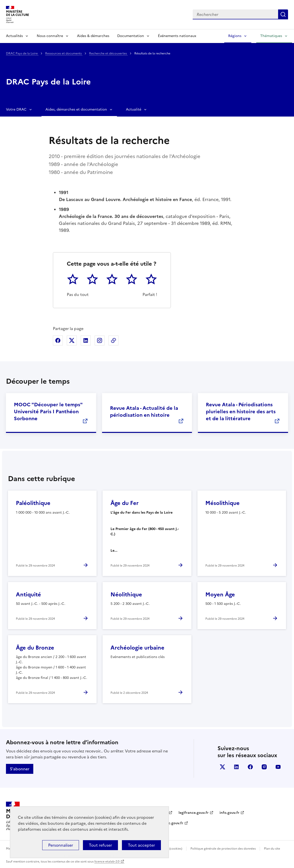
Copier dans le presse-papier (113, 340)
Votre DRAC (16, 109)
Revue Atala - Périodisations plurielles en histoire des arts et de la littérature (241, 412)
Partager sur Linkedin (86, 340)
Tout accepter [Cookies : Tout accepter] (141, 845)
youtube (278, 767)
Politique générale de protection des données (223, 849)
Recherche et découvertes (108, 53)
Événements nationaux (177, 36)
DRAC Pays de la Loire (22, 53)
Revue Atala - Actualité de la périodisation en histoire (144, 412)
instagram (264, 767)
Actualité (134, 109)
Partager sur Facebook (58, 340)
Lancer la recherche (283, 14)
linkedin (236, 767)
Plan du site (272, 849)
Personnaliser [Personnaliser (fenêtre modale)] (61, 845)
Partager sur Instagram (100, 340)
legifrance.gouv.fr (194, 813)
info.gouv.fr (229, 813)
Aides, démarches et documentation (76, 109)
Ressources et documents (64, 53)
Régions (235, 36)
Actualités (14, 36)
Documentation (131, 36)
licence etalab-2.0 (107, 862)
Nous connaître (50, 36)
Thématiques (271, 36)
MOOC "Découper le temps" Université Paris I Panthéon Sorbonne (48, 412)
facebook (250, 767)
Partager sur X (72, 340)
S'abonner (20, 769)
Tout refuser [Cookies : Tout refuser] (100, 845)
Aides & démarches (93, 36)
